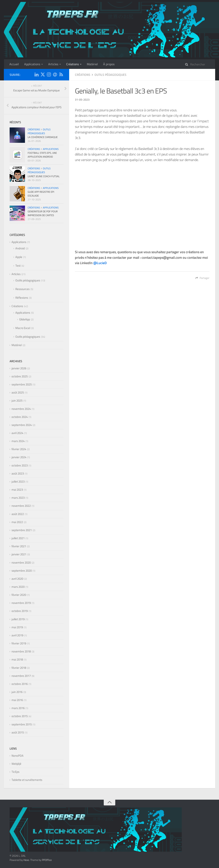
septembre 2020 (22, 571)
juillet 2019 (18, 619)
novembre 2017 (21, 676)
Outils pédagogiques (110, 75)
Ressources (22, 289)
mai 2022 (17, 522)
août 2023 (18, 473)
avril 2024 (17, 433)
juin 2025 (17, 401)
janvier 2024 (19, 457)
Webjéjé (16, 764)
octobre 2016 (20, 684)
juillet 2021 (18, 538)
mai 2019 (17, 627)
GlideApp (25, 319)
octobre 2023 (20, 465)
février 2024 (19, 449)
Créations (73, 64)
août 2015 (18, 732)
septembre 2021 (22, 530)
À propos (109, 64)
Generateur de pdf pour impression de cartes (43, 213)
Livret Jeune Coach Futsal (44, 176)
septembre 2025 (22, 384)
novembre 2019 (21, 603)
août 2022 (18, 514)
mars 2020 (18, 587)
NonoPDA (17, 756)
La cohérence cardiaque (43, 137)
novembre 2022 (21, 506)
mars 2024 (18, 441)
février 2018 (19, 668)
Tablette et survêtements (27, 780)
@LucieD (100, 263)
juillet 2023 (18, 482)
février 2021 (19, 546)
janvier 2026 (19, 368)
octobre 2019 (20, 611)
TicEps (15, 772)
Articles (53, 64)
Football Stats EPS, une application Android (42, 155)
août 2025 (18, 392)
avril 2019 (17, 635)
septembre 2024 (22, 425)
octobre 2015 (20, 716)
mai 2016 (17, 700)
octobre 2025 (20, 376)
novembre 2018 (21, 651)
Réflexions (22, 298)
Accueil (14, 64)
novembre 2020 (21, 563)
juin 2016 (17, 692)
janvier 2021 (19, 554)
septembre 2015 (22, 724)
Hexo (26, 860)
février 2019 (19, 643)
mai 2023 (17, 490)
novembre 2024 (21, 409)
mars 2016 (18, 708)
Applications (32, 64)
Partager (202, 278)
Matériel (92, 64)
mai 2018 (17, 659)
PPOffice (47, 860)
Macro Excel (23, 328)
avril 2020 (17, 579)
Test (18, 266)
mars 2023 (18, 498)
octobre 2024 (20, 417)
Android (20, 248)
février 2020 (19, 595)
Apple (19, 257)
